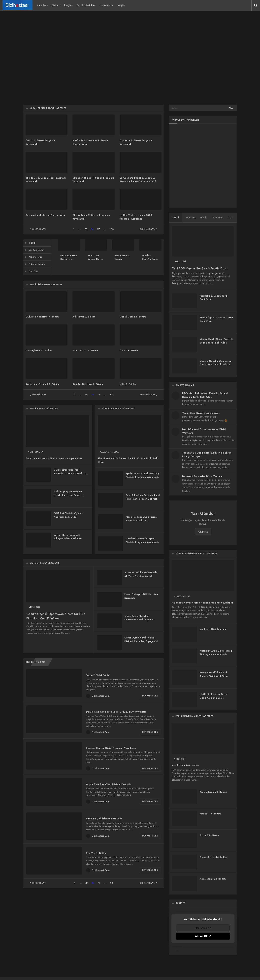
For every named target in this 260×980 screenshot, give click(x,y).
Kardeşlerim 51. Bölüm (39, 350)
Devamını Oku (150, 696)
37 (98, 229)
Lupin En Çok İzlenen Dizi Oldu (104, 819)
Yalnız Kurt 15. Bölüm (85, 350)
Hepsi (32, 243)
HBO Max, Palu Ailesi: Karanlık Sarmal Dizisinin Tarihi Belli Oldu (205, 395)
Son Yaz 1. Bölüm (96, 853)
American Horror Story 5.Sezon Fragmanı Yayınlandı (202, 603)
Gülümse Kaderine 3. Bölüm (42, 317)
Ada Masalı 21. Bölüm (213, 879)
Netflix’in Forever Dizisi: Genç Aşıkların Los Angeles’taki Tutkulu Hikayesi (214, 700)
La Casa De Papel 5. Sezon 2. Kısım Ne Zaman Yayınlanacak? (138, 180)
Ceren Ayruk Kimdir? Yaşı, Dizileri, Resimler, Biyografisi (141, 639)
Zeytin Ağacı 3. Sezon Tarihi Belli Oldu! (216, 319)
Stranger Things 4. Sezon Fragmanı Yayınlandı (93, 180)
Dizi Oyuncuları (36, 250)
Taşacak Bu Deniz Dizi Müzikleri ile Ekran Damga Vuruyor (207, 455)
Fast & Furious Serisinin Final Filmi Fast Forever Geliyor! (143, 497)
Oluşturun (203, 532)
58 (112, 883)
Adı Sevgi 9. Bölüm (84, 317)
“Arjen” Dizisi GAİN (98, 675)
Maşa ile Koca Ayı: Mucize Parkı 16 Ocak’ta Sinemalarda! (141, 520)
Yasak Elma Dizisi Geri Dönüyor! (201, 413)
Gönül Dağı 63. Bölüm (133, 317)
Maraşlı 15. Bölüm (210, 814)
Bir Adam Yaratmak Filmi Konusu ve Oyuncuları (54, 458)
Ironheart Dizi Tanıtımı (213, 629)
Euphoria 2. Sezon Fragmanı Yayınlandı (136, 142)
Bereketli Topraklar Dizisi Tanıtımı (202, 476)
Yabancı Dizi (35, 257)
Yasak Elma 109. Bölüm (185, 766)
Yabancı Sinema (37, 264)
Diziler (55, 5)
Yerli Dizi (33, 271)
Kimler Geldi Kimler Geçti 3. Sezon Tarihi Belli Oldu (216, 341)
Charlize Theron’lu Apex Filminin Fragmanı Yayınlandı (142, 540)
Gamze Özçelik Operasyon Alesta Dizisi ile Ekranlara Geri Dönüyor (56, 616)
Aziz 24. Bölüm (129, 350)
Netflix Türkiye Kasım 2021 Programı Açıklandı (136, 217)
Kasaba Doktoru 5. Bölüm (88, 384)
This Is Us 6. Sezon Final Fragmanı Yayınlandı (46, 180)
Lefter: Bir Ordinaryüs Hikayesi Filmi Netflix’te (68, 537)
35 (86, 229)
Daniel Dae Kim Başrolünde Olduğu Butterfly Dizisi (116, 712)
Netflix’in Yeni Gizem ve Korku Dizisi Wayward (204, 431)
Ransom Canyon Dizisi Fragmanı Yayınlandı (111, 748)
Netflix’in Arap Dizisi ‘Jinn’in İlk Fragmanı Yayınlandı (216, 653)
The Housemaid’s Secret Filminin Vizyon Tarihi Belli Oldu (128, 460)
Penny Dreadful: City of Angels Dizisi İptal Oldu (214, 674)
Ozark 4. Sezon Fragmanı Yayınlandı (41, 142)
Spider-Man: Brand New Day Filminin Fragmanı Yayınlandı (143, 475)
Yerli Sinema (36, 452)
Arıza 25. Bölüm (209, 835)
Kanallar (42, 5)
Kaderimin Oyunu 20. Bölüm (42, 384)
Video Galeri (182, 596)
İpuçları (68, 5)
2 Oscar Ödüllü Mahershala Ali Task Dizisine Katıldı (141, 574)
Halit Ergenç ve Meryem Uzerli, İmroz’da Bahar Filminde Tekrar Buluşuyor (69, 495)
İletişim (121, 5)
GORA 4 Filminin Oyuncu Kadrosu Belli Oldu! (68, 515)
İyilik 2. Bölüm (128, 384)
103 (112, 229)
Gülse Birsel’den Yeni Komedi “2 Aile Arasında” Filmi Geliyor (69, 474)
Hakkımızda (106, 5)
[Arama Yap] (256, 5)
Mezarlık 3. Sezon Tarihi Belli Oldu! (214, 298)
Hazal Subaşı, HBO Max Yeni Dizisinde (141, 596)
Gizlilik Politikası (86, 5)
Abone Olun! (203, 936)
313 (112, 395)
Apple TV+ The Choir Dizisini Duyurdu (109, 784)
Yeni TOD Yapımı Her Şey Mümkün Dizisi (95, 261)
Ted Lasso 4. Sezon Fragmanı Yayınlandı (122, 261)
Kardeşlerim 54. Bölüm (213, 792)
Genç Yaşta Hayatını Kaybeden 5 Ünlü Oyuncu (139, 618)
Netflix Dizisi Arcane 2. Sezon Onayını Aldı (90, 142)
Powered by (203, 948)
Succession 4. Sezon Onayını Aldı (45, 215)
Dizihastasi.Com (101, 696)
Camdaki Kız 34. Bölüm (213, 857)
